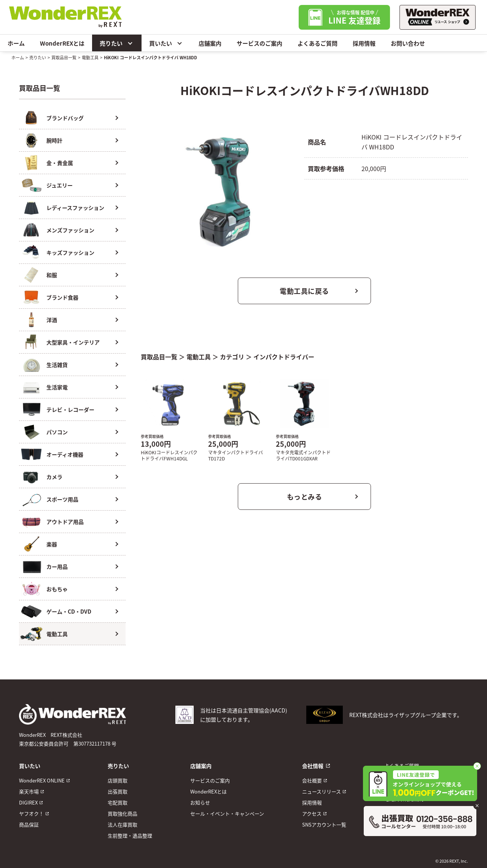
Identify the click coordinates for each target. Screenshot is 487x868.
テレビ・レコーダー (70, 409)
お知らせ (200, 802)
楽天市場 (29, 791)
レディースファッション (75, 208)
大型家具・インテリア (73, 342)
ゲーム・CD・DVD (69, 611)
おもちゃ (57, 589)
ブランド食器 (62, 297)
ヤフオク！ (31, 813)
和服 (52, 275)
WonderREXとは (62, 43)
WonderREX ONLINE (42, 780)
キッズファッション (70, 252)
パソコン (57, 432)
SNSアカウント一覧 (324, 824)
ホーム (16, 43)
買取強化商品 (123, 813)
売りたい (117, 43)
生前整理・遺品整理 (130, 835)
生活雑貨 (57, 365)
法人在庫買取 (123, 824)
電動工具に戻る (304, 291)
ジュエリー (60, 185)
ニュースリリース (321, 791)
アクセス (312, 813)
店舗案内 (210, 43)
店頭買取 (118, 780)
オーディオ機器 (65, 454)
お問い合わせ (408, 43)
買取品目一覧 (64, 57)
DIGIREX (28, 802)
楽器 (52, 544)
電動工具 (90, 57)
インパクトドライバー (284, 357)
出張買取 (118, 791)
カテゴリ (232, 357)
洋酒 (52, 320)
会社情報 (313, 766)
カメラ (54, 477)
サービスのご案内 (259, 43)
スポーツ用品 (62, 499)
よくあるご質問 (318, 43)
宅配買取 (118, 802)
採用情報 (364, 43)
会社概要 (312, 780)
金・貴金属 (60, 163)
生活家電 (57, 387)
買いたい (166, 43)
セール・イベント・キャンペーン (227, 813)
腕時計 (54, 140)
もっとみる (305, 497)
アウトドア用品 (65, 522)
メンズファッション (70, 230)
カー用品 (57, 567)
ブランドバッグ (65, 118)
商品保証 (29, 824)
